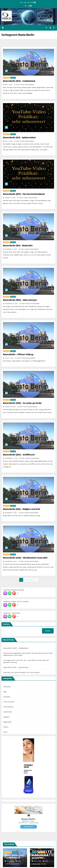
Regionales (7, 722)
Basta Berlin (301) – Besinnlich (18, 246)
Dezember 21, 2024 (11, 458)
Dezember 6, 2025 (11, 249)
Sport (5, 732)
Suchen (6, 624)
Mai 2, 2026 (9, 141)
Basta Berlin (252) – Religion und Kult (22, 509)
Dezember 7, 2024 (11, 513)
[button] (46, 28)
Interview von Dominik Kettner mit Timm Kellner (22, 673)
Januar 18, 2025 (10, 407)
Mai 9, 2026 (9, 85)
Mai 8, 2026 (38, 861)
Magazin (13, 78)
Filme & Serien (9, 702)
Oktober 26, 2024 (11, 562)
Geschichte (8, 712)
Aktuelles (6, 78)
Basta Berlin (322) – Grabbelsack (19, 81)
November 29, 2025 (12, 304)
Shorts (6, 727)
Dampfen (7, 697)
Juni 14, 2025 (9, 358)
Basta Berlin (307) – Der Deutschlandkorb (24, 194)
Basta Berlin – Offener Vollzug (18, 355)
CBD (5, 692)
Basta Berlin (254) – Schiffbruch (19, 455)
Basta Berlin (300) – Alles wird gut (20, 300)
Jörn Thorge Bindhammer (24, 85)
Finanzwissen (8, 707)
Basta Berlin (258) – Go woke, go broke (22, 403)
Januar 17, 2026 (10, 198)
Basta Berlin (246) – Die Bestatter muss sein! (25, 558)
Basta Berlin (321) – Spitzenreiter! (19, 138)
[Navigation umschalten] (54, 28)
